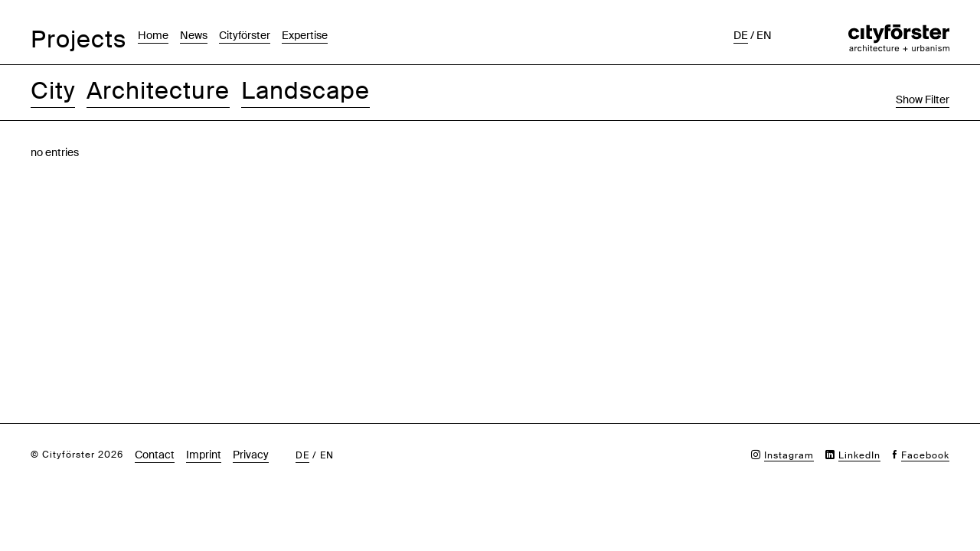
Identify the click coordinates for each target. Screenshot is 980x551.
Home (153, 35)
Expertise (305, 35)
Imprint (204, 455)
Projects (78, 39)
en (764, 35)
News (194, 35)
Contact (155, 455)
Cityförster (245, 35)
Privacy (251, 455)
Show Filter (923, 99)
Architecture (158, 91)
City (53, 91)
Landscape (305, 91)
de (741, 35)
